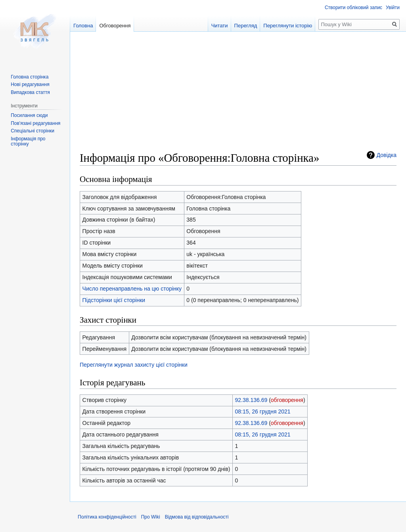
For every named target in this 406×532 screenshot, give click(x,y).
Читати (220, 26)
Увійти (393, 8)
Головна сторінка (30, 77)
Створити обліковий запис (353, 8)
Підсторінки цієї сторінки (114, 300)
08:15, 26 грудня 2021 (263, 411)
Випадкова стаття (30, 92)
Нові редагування (30, 84)
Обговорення (115, 26)
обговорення (287, 400)
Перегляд (246, 26)
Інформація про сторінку (28, 142)
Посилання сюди (29, 115)
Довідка (387, 155)
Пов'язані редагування (35, 123)
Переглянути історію (288, 26)
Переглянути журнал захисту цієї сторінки (134, 365)
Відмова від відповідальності (197, 517)
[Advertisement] (238, 95)
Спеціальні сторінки (33, 131)
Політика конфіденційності (107, 517)
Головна (83, 26)
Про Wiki (151, 517)
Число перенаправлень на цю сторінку (132, 289)
